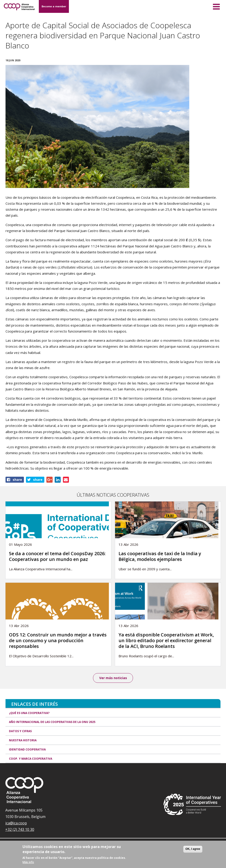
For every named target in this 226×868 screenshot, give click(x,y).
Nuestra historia (23, 740)
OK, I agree (193, 849)
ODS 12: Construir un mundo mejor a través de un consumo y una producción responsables (58, 640)
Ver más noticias (113, 678)
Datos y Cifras (20, 731)
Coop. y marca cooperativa (31, 759)
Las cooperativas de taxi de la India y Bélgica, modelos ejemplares (160, 556)
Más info (28, 862)
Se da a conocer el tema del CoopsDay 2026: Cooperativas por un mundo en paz (57, 556)
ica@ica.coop (16, 823)
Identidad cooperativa (27, 749)
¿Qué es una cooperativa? (29, 713)
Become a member (54, 6)
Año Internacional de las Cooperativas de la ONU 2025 (52, 722)
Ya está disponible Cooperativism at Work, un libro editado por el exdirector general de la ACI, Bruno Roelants (166, 640)
